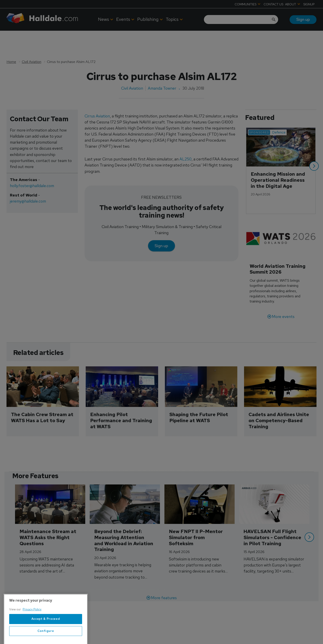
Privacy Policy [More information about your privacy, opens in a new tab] (32, 621)
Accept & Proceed (46, 630)
